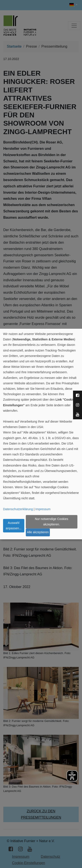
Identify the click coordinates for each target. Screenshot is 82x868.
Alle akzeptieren (38, 532)
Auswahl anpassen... (14, 526)
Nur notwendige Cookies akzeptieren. (51, 522)
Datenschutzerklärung (18, 509)
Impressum (43, 509)
